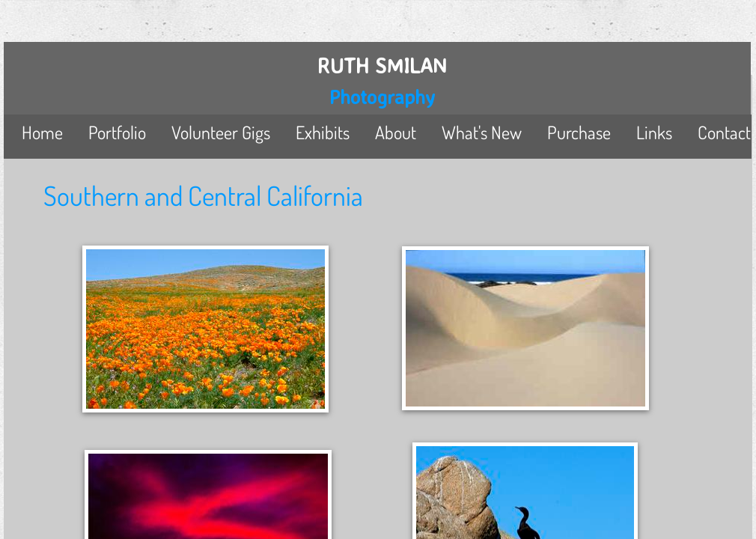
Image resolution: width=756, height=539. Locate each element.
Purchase (579, 132)
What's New (482, 132)
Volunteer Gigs (221, 132)
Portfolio (117, 132)
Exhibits (323, 132)
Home (42, 132)
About (396, 132)
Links (654, 132)
